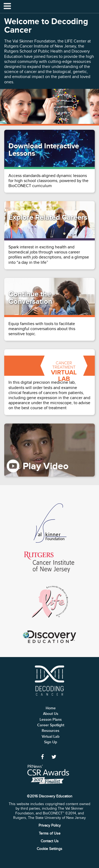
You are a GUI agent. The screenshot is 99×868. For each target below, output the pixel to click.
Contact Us (50, 841)
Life (50, 602)
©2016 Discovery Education (50, 796)
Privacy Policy (50, 825)
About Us (51, 714)
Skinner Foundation (49, 523)
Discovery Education (49, 637)
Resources (51, 731)
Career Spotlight (51, 725)
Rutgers (50, 562)
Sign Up (51, 742)
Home (51, 708)
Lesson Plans (51, 720)
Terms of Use (50, 833)
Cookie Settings (49, 849)
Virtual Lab (51, 737)
